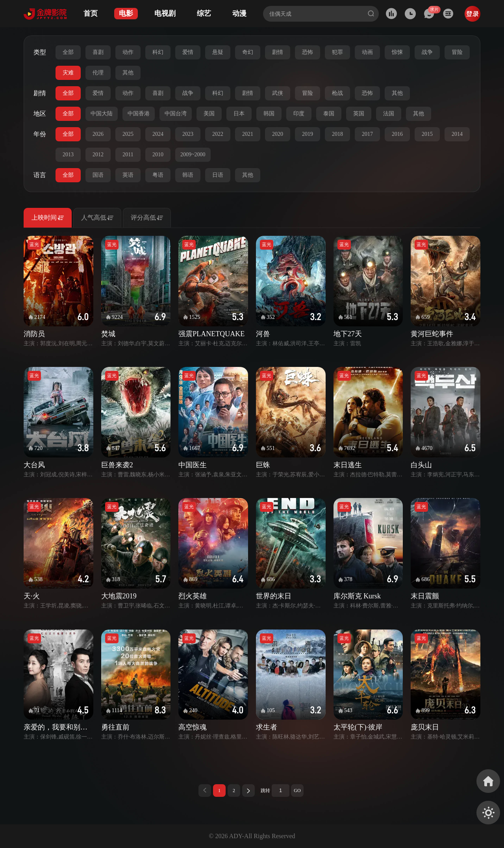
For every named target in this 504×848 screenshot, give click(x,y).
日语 (218, 175)
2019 (308, 134)
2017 (367, 134)
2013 (68, 155)
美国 (209, 114)
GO (297, 791)
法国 (389, 114)
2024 (158, 134)
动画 (367, 52)
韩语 (188, 175)
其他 (128, 73)
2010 (158, 155)
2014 (457, 134)
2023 (188, 134)
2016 (397, 134)
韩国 (269, 114)
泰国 (329, 114)
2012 (98, 155)
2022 (218, 134)
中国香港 (139, 114)
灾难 (68, 73)
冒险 (457, 52)
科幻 (158, 52)
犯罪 (337, 52)
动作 (128, 52)
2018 (337, 134)
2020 (278, 134)
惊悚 (397, 52)
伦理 (98, 73)
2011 (128, 155)
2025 (128, 134)
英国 (359, 114)
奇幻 (248, 52)
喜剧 (98, 52)
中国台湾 (176, 114)
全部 (68, 52)
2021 (248, 134)
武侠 (278, 93)
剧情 (278, 52)
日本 (239, 114)
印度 (299, 114)
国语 (98, 175)
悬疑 (218, 52)
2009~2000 (193, 155)
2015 (427, 134)
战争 (427, 52)
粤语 (158, 175)
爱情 (188, 52)
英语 (128, 175)
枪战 (337, 93)
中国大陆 (102, 114)
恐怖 (308, 52)
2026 (98, 134)
